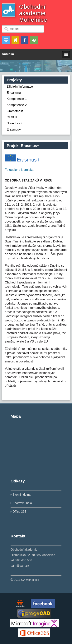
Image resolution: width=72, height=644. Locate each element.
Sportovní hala (22, 503)
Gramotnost (15, 111)
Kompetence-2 (17, 105)
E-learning (14, 93)
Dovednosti (14, 123)
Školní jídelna (22, 495)
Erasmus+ (14, 129)
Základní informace (20, 87)
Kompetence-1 (17, 99)
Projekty (14, 80)
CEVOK (12, 117)
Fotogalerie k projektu (20, 170)
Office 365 (19, 512)
